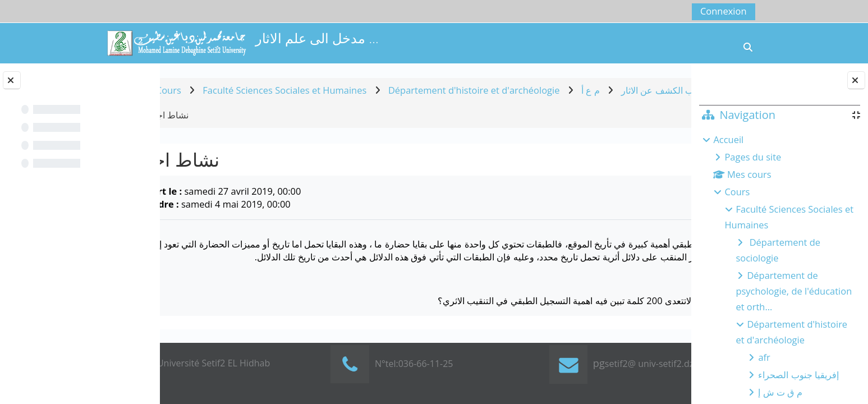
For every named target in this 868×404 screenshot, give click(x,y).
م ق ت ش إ (780, 392)
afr (764, 357)
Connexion (724, 11)
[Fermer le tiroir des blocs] (856, 80)
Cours (737, 192)
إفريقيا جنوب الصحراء (798, 375)
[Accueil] (176, 42)
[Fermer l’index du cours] (12, 80)
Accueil (728, 139)
